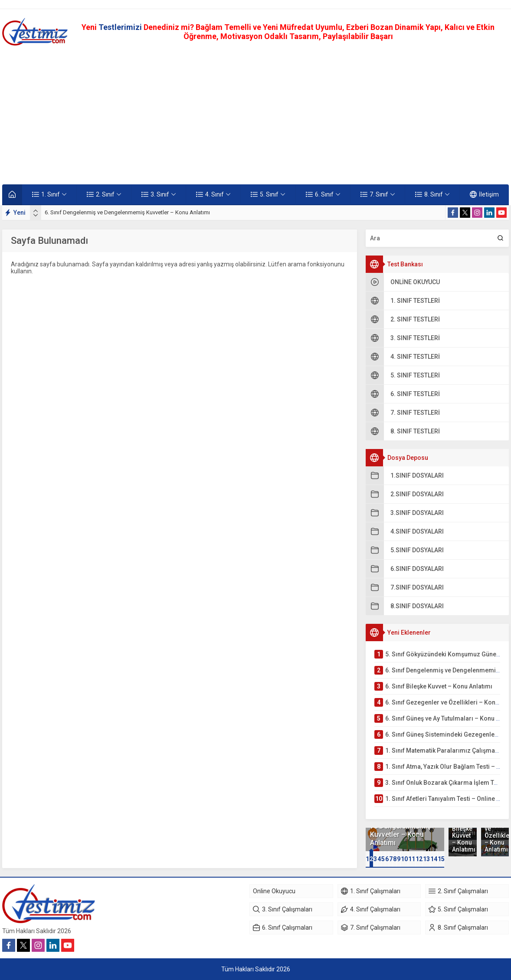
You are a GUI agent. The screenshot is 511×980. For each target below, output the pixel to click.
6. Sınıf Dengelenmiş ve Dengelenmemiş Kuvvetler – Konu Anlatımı (127, 212)
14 (434, 859)
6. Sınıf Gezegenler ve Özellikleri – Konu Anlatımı (495, 832)
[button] (367, 859)
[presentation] (36, 211)
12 (419, 859)
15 (441, 859)
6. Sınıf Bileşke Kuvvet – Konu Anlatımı (462, 836)
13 (426, 859)
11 (412, 859)
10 (404, 859)
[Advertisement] (255, 115)
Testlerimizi (121, 27)
